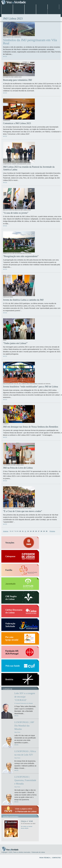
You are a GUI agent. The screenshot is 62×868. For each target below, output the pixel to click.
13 (28, 531)
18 (41, 531)
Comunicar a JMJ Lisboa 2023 (17, 123)
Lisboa (19, 7)
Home (7, 7)
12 (25, 531)
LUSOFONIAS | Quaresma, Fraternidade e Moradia (25, 780)
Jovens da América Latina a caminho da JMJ (23, 300)
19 (44, 531)
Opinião (42, 12)
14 (31, 531)
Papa (42, 7)
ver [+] (5, 56)
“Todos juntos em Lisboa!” (15, 343)
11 (23, 531)
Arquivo (30, 12)
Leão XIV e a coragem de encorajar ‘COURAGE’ (25, 697)
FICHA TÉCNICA (45, 858)
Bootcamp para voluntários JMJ (18, 80)
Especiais (19, 12)
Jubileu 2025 (30, 7)
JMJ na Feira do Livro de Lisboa (18, 468)
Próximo (52, 531)
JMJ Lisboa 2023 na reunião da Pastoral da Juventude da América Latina (29, 168)
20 (47, 531)
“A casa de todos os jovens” (16, 213)
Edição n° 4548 (27, 821)
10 (20, 531)
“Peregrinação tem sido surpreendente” (21, 256)
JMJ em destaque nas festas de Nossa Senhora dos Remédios (31, 427)
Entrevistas (7, 12)
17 (39, 531)
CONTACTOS (56, 858)
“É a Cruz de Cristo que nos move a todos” (23, 511)
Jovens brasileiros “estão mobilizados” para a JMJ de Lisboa (30, 387)
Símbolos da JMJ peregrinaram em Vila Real (30, 42)
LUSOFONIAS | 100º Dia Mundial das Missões (24, 726)
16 (36, 531)
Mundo (53, 7)
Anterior (6, 531)
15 (33, 531)
